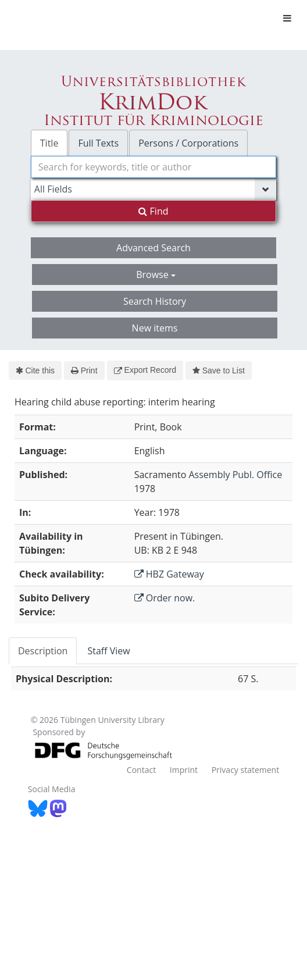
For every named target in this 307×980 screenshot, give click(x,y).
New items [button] (155, 328)
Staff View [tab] (108, 651)
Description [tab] (43, 651)
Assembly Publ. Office (235, 475)
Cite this (35, 370)
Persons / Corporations (188, 143)
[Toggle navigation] (287, 18)
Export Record (145, 370)
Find (153, 211)
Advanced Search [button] (153, 248)
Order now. (165, 598)
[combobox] (153, 167)
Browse (156, 275)
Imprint (184, 770)
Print (84, 370)
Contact (141, 770)
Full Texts (98, 143)
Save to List (219, 370)
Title (49, 143)
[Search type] (153, 189)
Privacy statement (246, 770)
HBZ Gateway (169, 574)
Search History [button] (155, 301)
